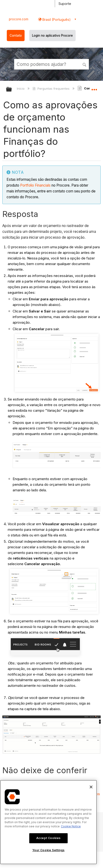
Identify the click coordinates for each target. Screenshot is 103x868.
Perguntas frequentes (51, 89)
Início (21, 89)
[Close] (91, 787)
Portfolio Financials (35, 185)
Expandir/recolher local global (94, 88)
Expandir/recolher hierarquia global (12, 90)
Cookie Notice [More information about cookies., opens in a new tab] (71, 826)
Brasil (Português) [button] (56, 19)
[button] (85, 64)
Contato (16, 35)
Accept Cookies (48, 838)
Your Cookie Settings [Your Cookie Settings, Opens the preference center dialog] (48, 850)
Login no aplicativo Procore (52, 35)
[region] (48, 822)
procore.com (19, 19)
